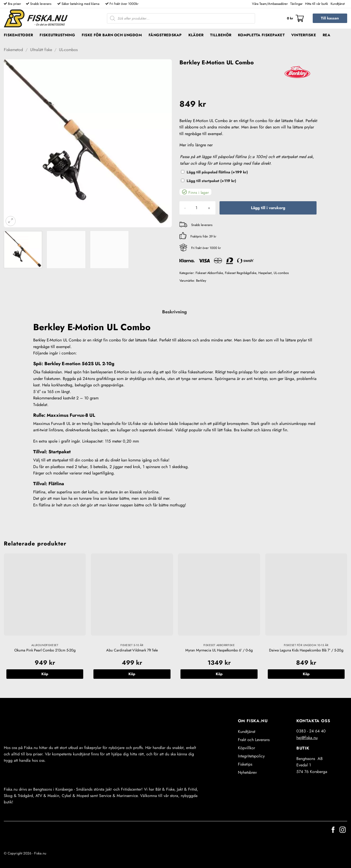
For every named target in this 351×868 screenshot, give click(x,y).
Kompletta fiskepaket (261, 35)
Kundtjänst (338, 4)
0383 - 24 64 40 (311, 731)
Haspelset (265, 273)
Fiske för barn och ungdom (112, 35)
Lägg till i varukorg (268, 208)
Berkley (201, 281)
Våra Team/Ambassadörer (270, 4)
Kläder (196, 35)
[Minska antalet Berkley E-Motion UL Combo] (185, 208)
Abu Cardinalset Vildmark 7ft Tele (132, 650)
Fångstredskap (165, 35)
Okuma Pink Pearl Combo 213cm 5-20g (45, 650)
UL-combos (68, 50)
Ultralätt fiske (41, 50)
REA (326, 35)
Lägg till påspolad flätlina (217, 172)
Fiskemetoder (18, 35)
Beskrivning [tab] (174, 312)
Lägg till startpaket (211, 181)
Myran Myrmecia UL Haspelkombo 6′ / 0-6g (219, 650)
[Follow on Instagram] (343, 830)
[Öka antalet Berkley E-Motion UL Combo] (209, 208)
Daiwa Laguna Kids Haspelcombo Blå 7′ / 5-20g (306, 650)
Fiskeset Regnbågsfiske (241, 273)
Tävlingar (296, 4)
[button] (295, 18)
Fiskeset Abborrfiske (209, 273)
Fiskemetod (13, 50)
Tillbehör (221, 35)
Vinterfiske (304, 35)
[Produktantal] (197, 208)
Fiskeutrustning (57, 35)
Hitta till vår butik (317, 4)
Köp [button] (45, 674)
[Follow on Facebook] (333, 830)
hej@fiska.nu (307, 738)
